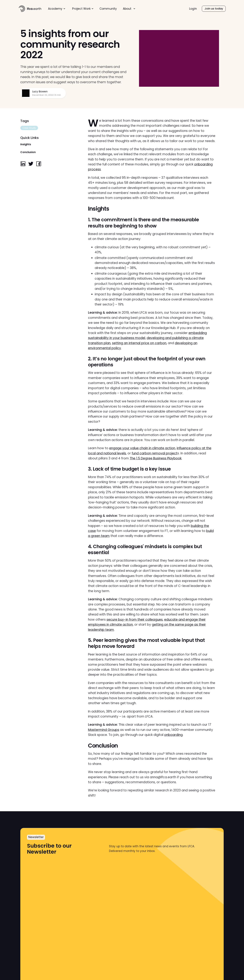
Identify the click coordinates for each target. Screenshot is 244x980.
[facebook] (39, 164)
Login (193, 9)
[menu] (104, 9)
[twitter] (31, 164)
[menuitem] (57, 9)
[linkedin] (23, 164)
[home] (30, 9)
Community (108, 9)
